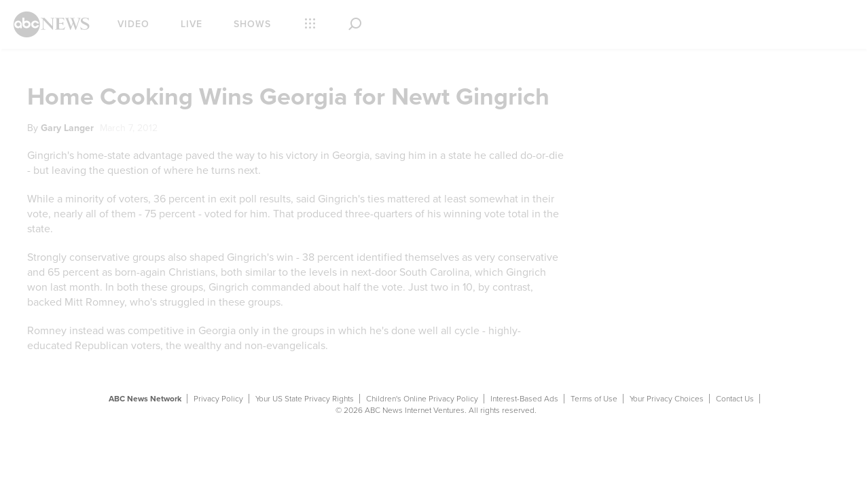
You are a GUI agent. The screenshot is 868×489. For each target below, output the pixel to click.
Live (192, 24)
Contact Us (735, 399)
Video (133, 24)
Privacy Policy (218, 399)
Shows (252, 24)
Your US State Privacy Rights (305, 399)
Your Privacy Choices (667, 399)
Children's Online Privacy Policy (422, 399)
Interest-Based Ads (524, 399)
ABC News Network (145, 399)
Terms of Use (594, 399)
